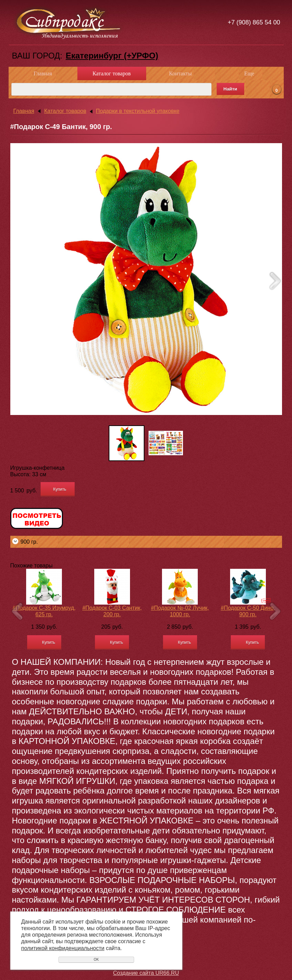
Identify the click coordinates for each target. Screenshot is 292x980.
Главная (43, 73)
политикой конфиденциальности (63, 948)
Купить (60, 489)
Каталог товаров (112, 73)
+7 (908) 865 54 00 (254, 22)
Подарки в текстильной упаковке (138, 111)
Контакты (180, 73)
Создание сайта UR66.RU (146, 973)
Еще (249, 73)
